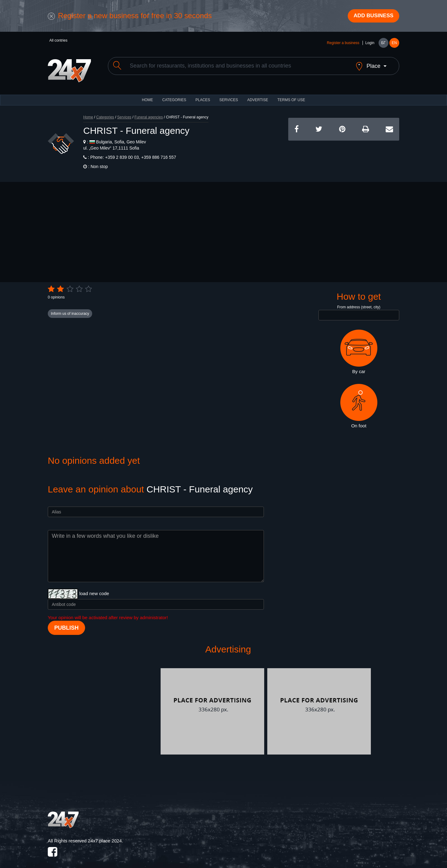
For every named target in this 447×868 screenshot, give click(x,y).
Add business (372, 16)
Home (88, 113)
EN (394, 44)
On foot (359, 402)
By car (359, 348)
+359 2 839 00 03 (121, 153)
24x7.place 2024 (105, 836)
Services (228, 96)
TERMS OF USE (291, 96)
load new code (94, 589)
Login (370, 44)
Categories (105, 113)
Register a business (343, 44)
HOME (147, 96)
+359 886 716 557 (158, 153)
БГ (383, 44)
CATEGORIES (174, 96)
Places (203, 96)
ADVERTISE (258, 96)
